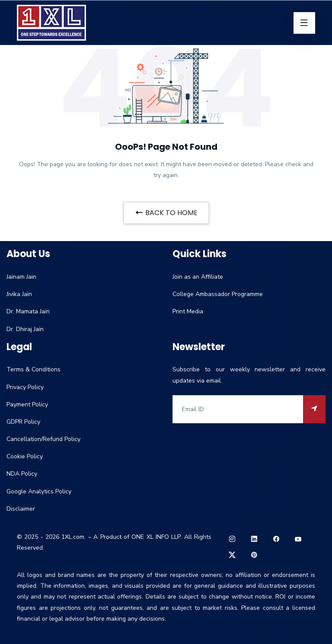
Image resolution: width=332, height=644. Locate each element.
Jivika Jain (19, 294)
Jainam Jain (21, 277)
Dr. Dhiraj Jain (25, 329)
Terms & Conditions (34, 369)
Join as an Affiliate (198, 277)
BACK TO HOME (166, 213)
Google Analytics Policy (39, 491)
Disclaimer (21, 509)
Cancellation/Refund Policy (43, 439)
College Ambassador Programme (218, 294)
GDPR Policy (23, 422)
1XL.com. (73, 537)
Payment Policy (27, 404)
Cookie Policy (25, 456)
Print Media (188, 311)
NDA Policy (22, 474)
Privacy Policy (25, 387)
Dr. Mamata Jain (28, 311)
